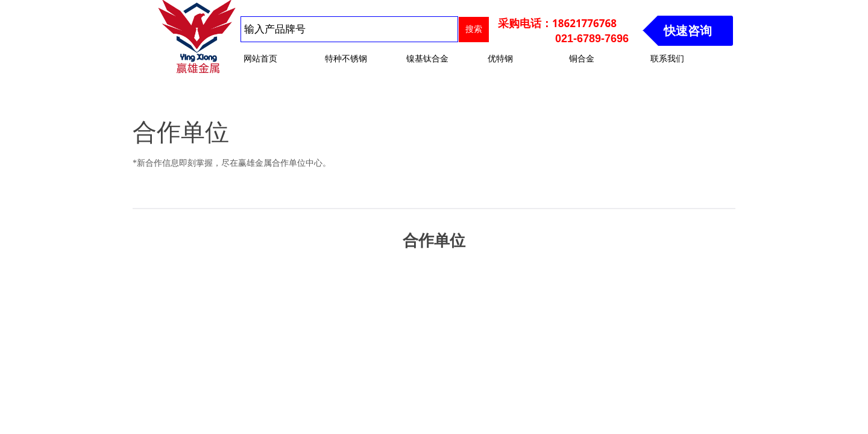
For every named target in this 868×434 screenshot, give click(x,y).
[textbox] (349, 29)
